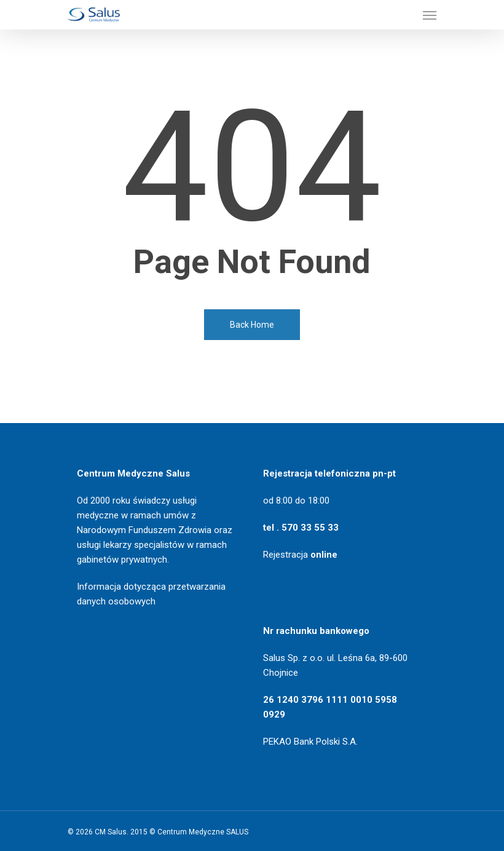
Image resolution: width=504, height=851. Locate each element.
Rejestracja (300, 555)
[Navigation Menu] (430, 15)
